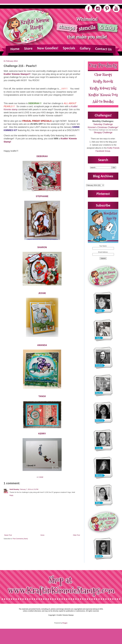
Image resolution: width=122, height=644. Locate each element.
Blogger (65, 623)
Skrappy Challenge (103, 132)
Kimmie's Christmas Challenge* (103, 127)
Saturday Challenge (103, 124)
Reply (11, 495)
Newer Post (8, 535)
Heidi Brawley (14, 489)
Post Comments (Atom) (20, 539)
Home (42, 535)
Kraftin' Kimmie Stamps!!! (17, 74)
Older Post (76, 535)
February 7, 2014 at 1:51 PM (29, 489)
